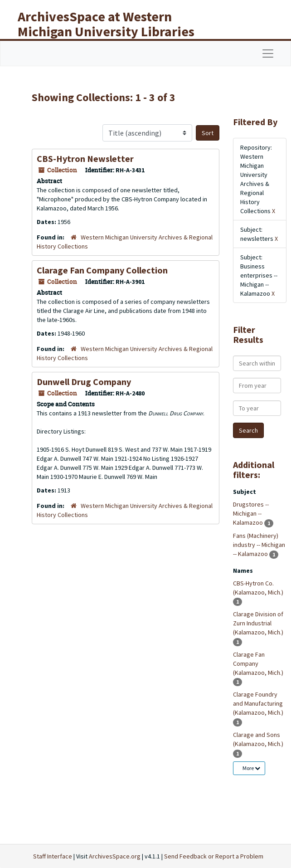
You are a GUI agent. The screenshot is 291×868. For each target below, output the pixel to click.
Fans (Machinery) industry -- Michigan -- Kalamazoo (259, 545)
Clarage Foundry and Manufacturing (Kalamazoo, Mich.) (258, 703)
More (251, 768)
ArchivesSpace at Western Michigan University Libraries (106, 24)
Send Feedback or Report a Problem (214, 856)
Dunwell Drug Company (84, 382)
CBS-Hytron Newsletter (85, 158)
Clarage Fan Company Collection (102, 270)
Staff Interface (53, 856)
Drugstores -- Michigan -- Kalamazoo (251, 513)
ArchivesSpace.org (115, 856)
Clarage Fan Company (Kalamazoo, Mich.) (258, 663)
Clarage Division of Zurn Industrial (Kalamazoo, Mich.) (258, 623)
